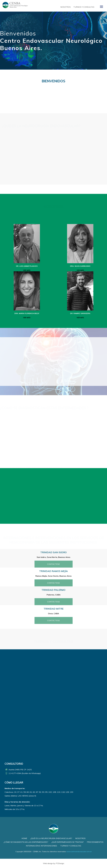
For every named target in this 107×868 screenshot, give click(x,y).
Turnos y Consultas (84, 7)
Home (24, 838)
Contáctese (53, 564)
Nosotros (66, 7)
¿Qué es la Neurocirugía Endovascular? (51, 838)
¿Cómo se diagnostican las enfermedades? (26, 842)
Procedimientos (95, 842)
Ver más (27, 270)
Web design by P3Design (53, 863)
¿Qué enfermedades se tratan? (68, 842)
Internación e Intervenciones (41, 846)
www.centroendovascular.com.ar (79, 852)
